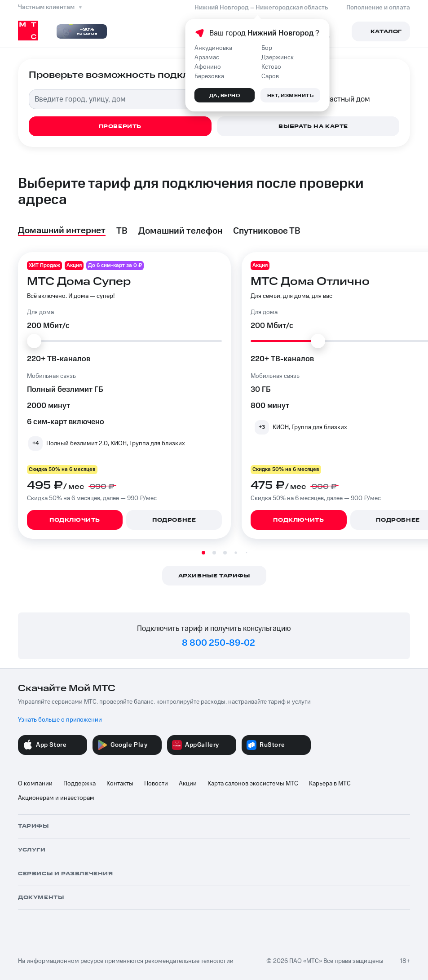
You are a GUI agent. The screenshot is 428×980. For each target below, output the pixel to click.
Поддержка (79, 784)
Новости (156, 784)
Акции (188, 784)
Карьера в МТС (330, 784)
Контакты (120, 784)
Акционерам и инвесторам (56, 798)
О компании (35, 784)
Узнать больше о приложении (60, 720)
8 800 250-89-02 (218, 643)
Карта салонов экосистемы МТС (253, 784)
